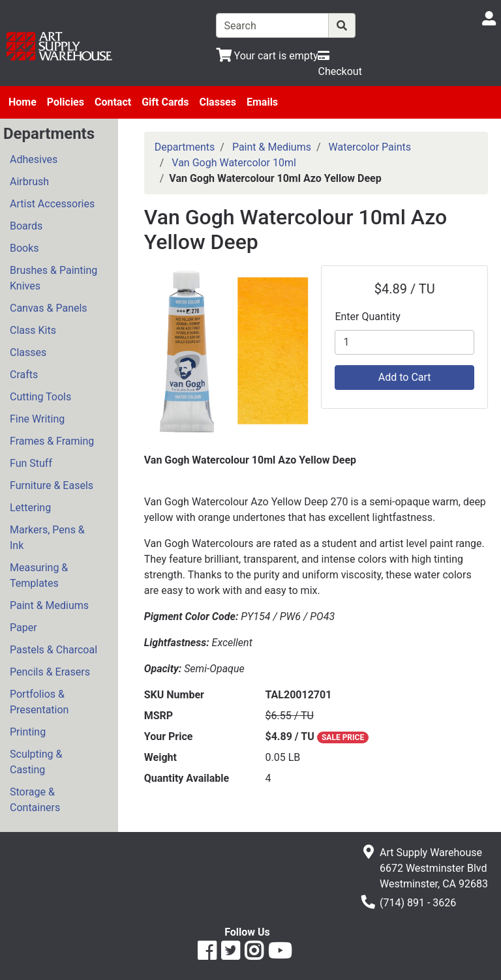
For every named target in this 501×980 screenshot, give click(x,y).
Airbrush (29, 182)
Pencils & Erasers (50, 672)
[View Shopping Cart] (267, 56)
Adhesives (34, 159)
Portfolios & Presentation (39, 702)
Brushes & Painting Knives (53, 278)
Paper (23, 628)
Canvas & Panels (49, 308)
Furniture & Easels (52, 485)
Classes (218, 102)
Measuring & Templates (39, 575)
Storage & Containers (35, 800)
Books (24, 248)
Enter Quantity (367, 317)
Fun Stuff (31, 463)
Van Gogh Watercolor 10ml (234, 163)
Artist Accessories (52, 204)
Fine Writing (37, 419)
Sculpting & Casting (36, 762)
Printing (28, 732)
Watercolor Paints (370, 147)
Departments (185, 147)
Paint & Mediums (49, 605)
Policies (66, 102)
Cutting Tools (40, 397)
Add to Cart (405, 377)
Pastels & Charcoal (53, 650)
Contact (113, 102)
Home (23, 102)
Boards (26, 226)
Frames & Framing (52, 441)
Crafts (24, 375)
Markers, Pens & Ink (47, 538)
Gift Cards (165, 102)
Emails (262, 102)
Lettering (30, 508)
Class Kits (33, 330)
